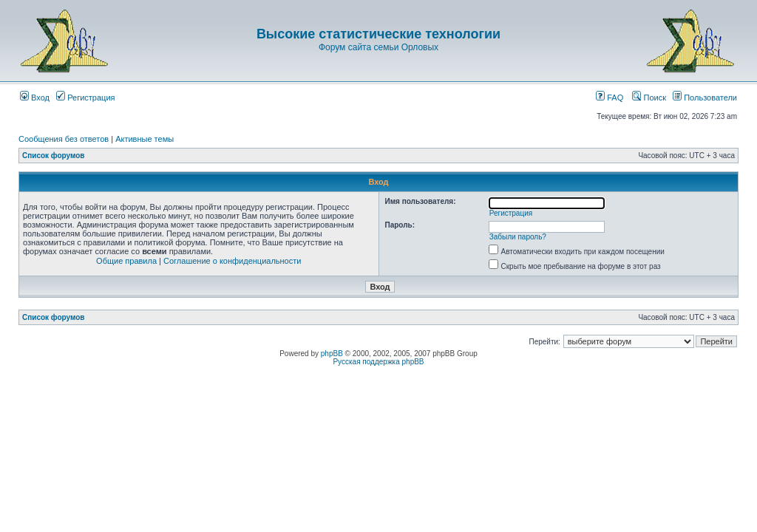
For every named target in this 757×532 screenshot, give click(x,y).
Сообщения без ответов (64, 139)
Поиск (649, 98)
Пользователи (705, 98)
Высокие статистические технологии (378, 34)
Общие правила (126, 261)
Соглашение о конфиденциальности (232, 261)
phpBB (332, 354)
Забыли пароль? (518, 237)
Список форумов (54, 156)
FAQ (610, 98)
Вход (35, 98)
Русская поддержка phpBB (378, 362)
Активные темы (145, 139)
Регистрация (85, 98)
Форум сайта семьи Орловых (378, 47)
